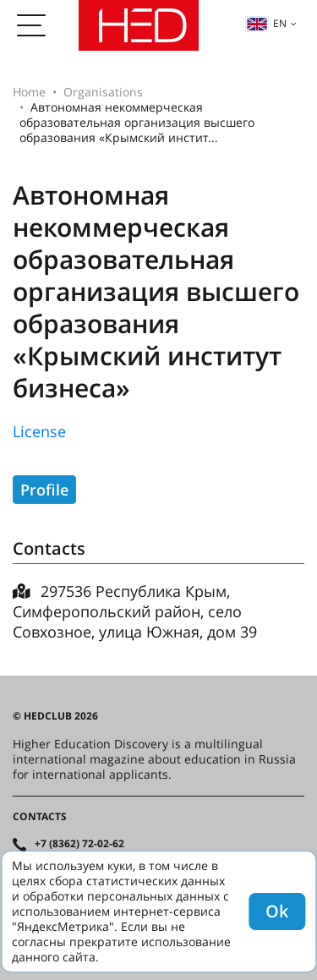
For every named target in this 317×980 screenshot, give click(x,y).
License (39, 431)
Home (29, 92)
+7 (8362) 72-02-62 (79, 844)
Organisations (103, 92)
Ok (277, 911)
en (266, 23)
